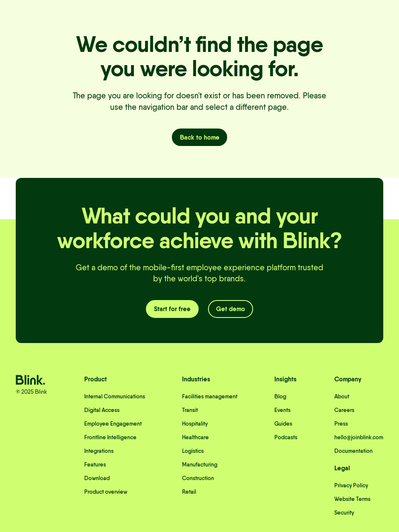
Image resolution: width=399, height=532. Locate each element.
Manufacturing (200, 464)
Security (344, 512)
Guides (283, 423)
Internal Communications (115, 396)
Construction (198, 478)
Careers (344, 410)
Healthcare (195, 437)
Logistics (193, 451)
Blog (280, 396)
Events (282, 410)
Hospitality (195, 423)
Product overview (106, 492)
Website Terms (352, 499)
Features (95, 464)
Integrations (99, 451)
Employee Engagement (113, 423)
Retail (189, 492)
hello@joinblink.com (359, 437)
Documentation (353, 451)
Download (97, 478)
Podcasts (286, 437)
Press (341, 423)
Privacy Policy (351, 485)
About (342, 396)
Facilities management (210, 396)
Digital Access (102, 410)
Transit (190, 410)
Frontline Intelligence (110, 437)
